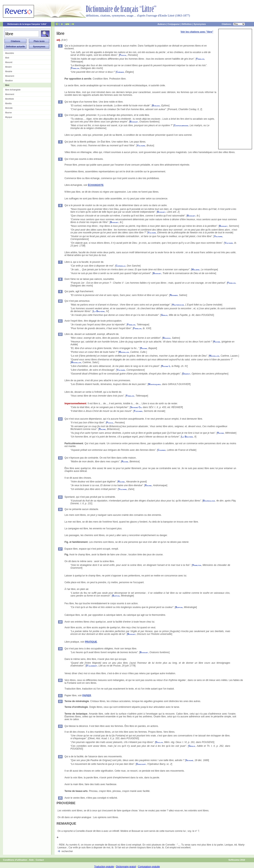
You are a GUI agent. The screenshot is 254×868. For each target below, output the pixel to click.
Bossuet (134, 122)
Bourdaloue (209, 501)
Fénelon (200, 59)
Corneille (121, 266)
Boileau (156, 106)
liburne (8, 113)
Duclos (159, 742)
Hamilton (197, 565)
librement (10, 94)
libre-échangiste (13, 90)
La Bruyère (99, 311)
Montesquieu (154, 384)
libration (9, 80)
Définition (187, 24)
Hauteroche (178, 305)
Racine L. (166, 366)
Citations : (233, 24)
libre (7, 85)
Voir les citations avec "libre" (197, 32)
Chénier (120, 72)
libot (7, 58)
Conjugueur (174, 24)
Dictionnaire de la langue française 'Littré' (27, 24)
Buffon (116, 596)
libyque (9, 117)
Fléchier (138, 411)
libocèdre (10, 53)
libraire (8, 67)
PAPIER (87, 695)
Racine (217, 342)
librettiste (10, 99)
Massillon (124, 352)
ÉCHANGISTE (96, 185)
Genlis (164, 315)
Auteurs (162, 24)
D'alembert (92, 666)
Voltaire (141, 145)
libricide (9, 108)
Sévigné (189, 760)
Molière (196, 270)
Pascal (123, 55)
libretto (8, 103)
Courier (162, 450)
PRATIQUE (91, 642)
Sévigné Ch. (136, 407)
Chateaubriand (181, 125)
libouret (9, 62)
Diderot (186, 374)
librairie (9, 71)
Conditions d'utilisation (15, 860)
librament (10, 76)
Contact (40, 860)
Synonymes (200, 24)
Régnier (174, 295)
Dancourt (141, 764)
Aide (31, 860)
